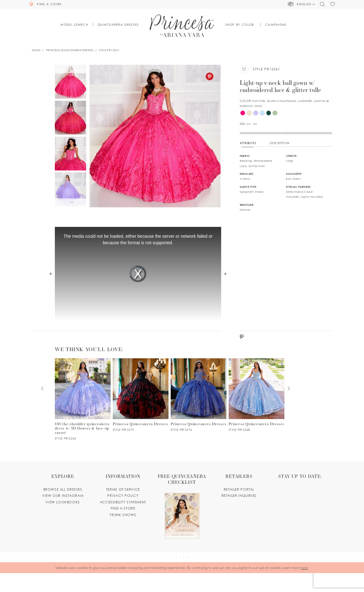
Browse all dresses (63, 500)
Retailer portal (239, 500)
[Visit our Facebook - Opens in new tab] (164, 572)
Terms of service (123, 500)
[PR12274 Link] (199, 405)
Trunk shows (123, 525)
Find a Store (286, 138)
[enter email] (300, 502)
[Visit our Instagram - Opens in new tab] (188, 572)
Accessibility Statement (123, 512)
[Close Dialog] (7, 586)
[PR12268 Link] (257, 405)
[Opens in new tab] (182, 516)
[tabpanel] (155, 136)
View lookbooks (63, 512)
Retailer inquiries (239, 506)
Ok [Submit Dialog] (356, 586)
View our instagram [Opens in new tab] (63, 506)
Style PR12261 (110, 50)
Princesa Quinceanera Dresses (70, 50)
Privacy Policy (123, 506)
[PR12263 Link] (83, 410)
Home (36, 50)
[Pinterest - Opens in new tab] (210, 76)
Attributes (248, 153)
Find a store (123, 519)
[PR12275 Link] (141, 405)
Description (280, 153)
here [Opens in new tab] (305, 586)
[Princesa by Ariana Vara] (182, 26)
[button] (302, 4)
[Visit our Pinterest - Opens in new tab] (176, 572)
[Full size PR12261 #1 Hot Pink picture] (155, 136)
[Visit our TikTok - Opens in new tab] (200, 572)
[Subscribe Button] (318, 502)
